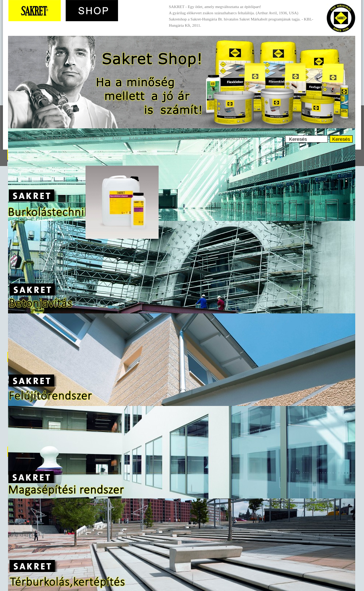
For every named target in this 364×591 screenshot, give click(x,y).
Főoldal (20, 138)
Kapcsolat (141, 138)
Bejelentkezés (52, 138)
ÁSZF (117, 138)
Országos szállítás (226, 138)
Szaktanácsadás (178, 138)
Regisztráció (90, 138)
